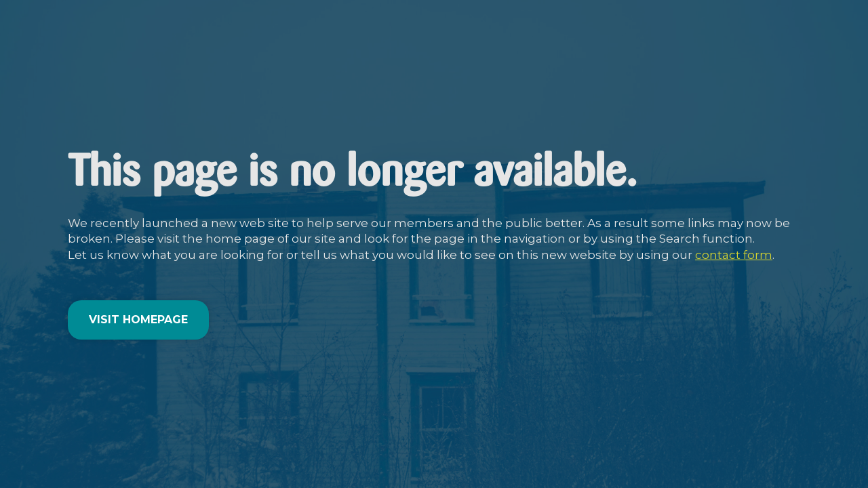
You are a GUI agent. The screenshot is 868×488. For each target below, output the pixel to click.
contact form (734, 255)
